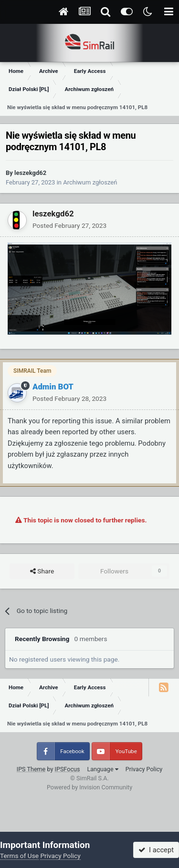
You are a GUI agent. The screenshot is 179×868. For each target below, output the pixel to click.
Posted (69, 225)
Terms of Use (19, 856)
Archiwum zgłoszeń (90, 182)
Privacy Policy (144, 769)
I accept (156, 850)
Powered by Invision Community (89, 787)
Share (42, 572)
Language (102, 769)
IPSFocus (68, 769)
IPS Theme (31, 769)
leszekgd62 (30, 173)
